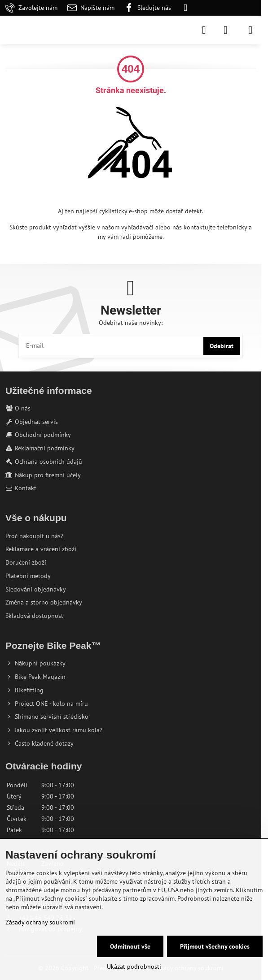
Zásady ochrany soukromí (40, 922)
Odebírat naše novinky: (131, 323)
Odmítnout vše (130, 946)
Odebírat (222, 346)
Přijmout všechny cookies (215, 946)
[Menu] (250, 30)
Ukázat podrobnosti (134, 967)
